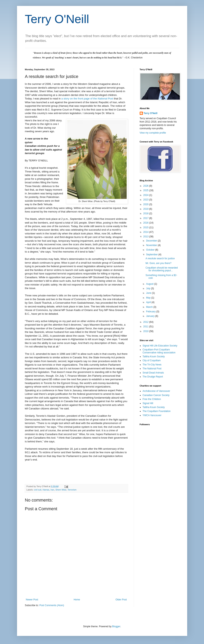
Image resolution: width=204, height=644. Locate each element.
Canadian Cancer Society (156, 395)
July (148, 288)
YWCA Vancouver (152, 415)
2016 (146, 223)
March (150, 307)
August (150, 284)
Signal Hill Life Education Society (160, 346)
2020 (146, 204)
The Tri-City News (152, 365)
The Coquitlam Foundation (157, 411)
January (151, 316)
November (152, 245)
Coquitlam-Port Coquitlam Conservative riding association (159, 351)
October (151, 250)
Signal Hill (148, 403)
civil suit (38, 490)
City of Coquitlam (152, 360)
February (151, 312)
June (149, 293)
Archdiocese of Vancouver (156, 391)
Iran (52, 490)
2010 (146, 331)
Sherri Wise (61, 490)
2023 (146, 200)
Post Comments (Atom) (52, 605)
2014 (146, 232)
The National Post (152, 369)
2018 (146, 213)
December (152, 241)
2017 (146, 218)
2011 (146, 327)
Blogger (116, 626)
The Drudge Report (153, 377)
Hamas (46, 490)
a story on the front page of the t (87, 99)
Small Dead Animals (153, 373)
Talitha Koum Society (154, 357)
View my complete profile (153, 133)
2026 (146, 186)
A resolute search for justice (160, 258)
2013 (146, 237)
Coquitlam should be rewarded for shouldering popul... (162, 269)
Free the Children (152, 399)
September (152, 255)
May (149, 298)
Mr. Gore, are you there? (158, 263)
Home (77, 600)
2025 (146, 190)
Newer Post (32, 600)
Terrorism (72, 490)
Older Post (121, 600)
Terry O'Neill (57, 19)
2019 (146, 209)
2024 (146, 195)
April (149, 302)
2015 (146, 227)
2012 (146, 322)
